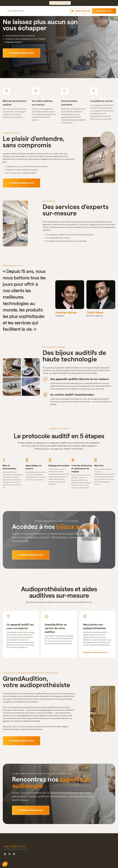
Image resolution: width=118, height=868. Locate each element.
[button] (4, 11)
